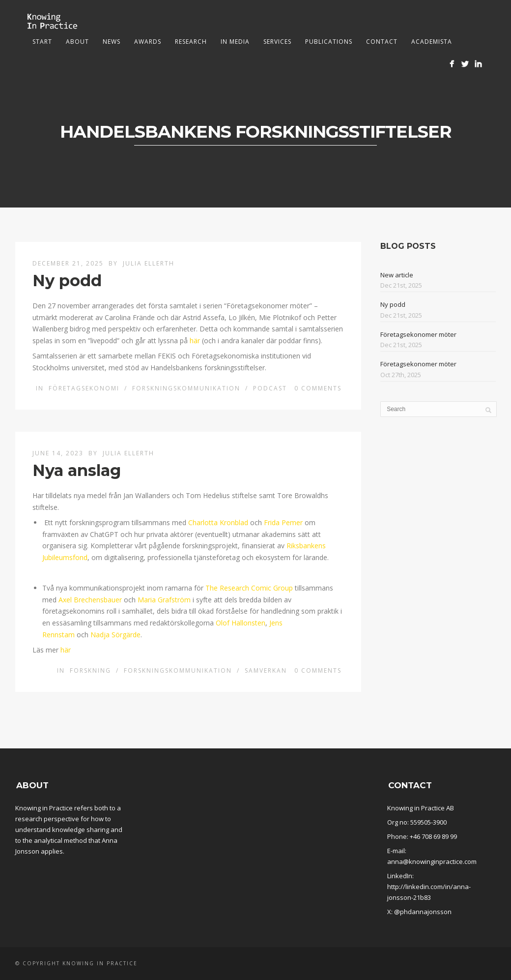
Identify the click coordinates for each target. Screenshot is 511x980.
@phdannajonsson (423, 912)
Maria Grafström (164, 600)
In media (235, 42)
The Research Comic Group (249, 588)
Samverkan (266, 670)
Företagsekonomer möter (418, 334)
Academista (432, 42)
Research (191, 42)
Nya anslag (77, 470)
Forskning (90, 670)
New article (397, 275)
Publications (329, 42)
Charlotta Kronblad (218, 522)
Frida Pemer (283, 522)
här (195, 341)
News (112, 42)
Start (42, 42)
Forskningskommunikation (186, 388)
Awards (148, 42)
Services (277, 42)
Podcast (270, 388)
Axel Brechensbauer (90, 600)
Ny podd (67, 281)
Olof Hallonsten (241, 623)
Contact (382, 42)
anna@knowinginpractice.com (432, 861)
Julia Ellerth (149, 263)
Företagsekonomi (84, 388)
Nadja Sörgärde (115, 635)
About (77, 42)
